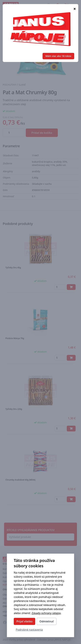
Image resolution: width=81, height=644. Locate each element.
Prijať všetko (24, 621)
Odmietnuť (47, 621)
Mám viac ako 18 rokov (58, 56)
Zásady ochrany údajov (46, 613)
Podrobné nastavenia (29, 630)
